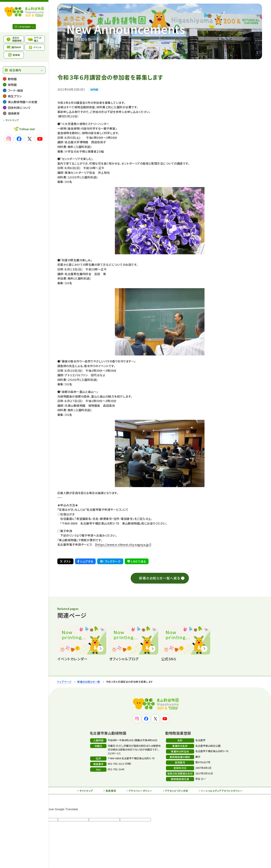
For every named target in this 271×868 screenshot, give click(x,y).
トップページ (65, 682)
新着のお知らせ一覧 (89, 682)
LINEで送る (137, 561)
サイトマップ (12, 120)
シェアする (85, 561)
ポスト (65, 561)
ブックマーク (110, 561)
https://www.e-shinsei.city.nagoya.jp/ (123, 544)
